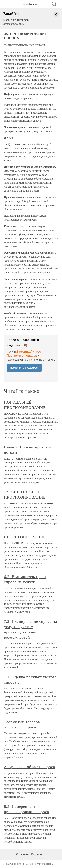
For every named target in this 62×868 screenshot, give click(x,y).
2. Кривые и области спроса (30, 767)
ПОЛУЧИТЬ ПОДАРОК (24, 368)
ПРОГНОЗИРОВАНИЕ (25, 537)
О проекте (22, 854)
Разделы (37, 854)
